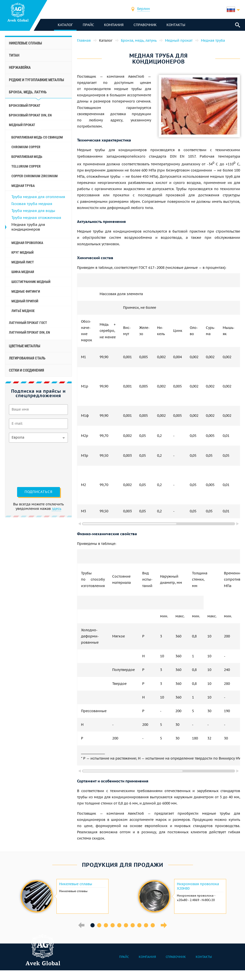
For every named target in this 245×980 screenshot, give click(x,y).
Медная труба (23, 186)
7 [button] (133, 925)
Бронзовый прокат (25, 105)
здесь (56, 509)
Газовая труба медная (32, 204)
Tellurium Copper (26, 166)
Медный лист (23, 262)
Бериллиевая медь (27, 157)
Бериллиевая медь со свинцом (37, 137)
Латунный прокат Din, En (29, 332)
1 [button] (93, 925)
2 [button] (99, 925)
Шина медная (23, 272)
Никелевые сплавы (25, 43)
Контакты (176, 25)
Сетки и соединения (27, 370)
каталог (66, 25)
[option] (64, 896)
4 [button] (113, 925)
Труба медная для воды (33, 211)
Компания (114, 25)
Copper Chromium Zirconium (35, 176)
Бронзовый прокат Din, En (30, 115)
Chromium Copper (26, 147)
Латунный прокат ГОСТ (28, 323)
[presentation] (29, 464)
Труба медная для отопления (38, 197)
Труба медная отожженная (36, 218)
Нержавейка (20, 68)
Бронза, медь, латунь (28, 92)
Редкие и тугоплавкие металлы (36, 80)
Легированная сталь (27, 358)
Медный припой (25, 301)
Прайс (89, 25)
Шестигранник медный (31, 282)
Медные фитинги (26, 291)
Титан (14, 55)
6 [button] (126, 925)
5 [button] (119, 925)
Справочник (146, 25)
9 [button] (146, 925)
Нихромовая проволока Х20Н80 (198, 886)
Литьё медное (23, 311)
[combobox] (144, 9)
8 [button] (139, 925)
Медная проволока (27, 243)
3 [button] (106, 925)
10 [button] (153, 925)
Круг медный (22, 252)
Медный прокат (22, 125)
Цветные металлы (25, 346)
